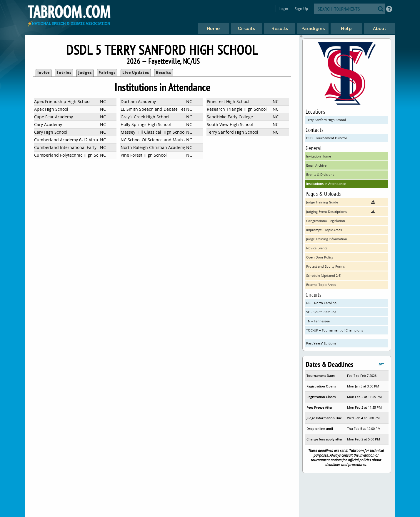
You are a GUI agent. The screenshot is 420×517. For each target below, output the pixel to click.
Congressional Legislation (326, 221)
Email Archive (316, 165)
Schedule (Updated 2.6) (324, 275)
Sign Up (301, 9)
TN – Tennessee (318, 321)
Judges (85, 73)
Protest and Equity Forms (325, 266)
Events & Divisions (320, 174)
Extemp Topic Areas (321, 285)
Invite (44, 73)
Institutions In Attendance (326, 184)
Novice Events (317, 248)
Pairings (107, 73)
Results (164, 73)
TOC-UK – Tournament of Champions (335, 330)
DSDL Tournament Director (327, 138)
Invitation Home (319, 156)
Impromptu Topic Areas (324, 230)
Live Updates (136, 73)
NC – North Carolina (321, 303)
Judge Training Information (327, 239)
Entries (64, 73)
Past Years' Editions (321, 343)
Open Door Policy (320, 257)
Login (283, 9)
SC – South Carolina (321, 312)
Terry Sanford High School (326, 120)
